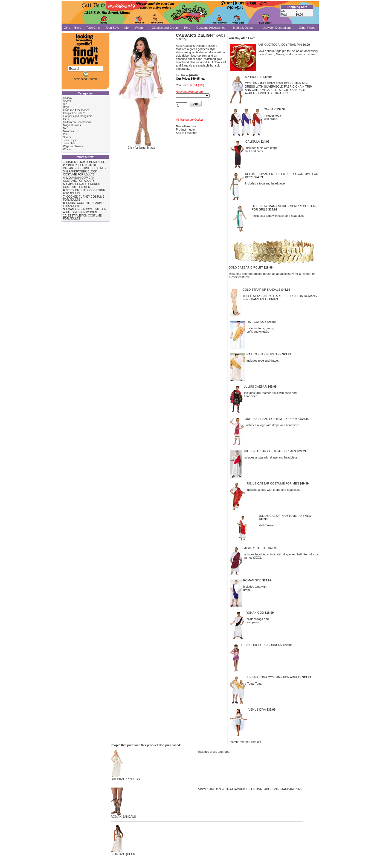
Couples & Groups (74, 113)
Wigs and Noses (73, 146)
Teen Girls (93, 28)
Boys (78, 28)
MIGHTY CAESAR (256, 548)
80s (65, 104)
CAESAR (270, 109)
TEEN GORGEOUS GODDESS (261, 645)
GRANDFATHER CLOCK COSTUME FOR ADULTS (80, 173)
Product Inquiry (186, 129)
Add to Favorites (187, 133)
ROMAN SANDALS (123, 815)
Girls (67, 28)
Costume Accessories (211, 28)
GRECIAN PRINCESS (125, 778)
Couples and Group (165, 28)
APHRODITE (253, 77)
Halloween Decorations (276, 28)
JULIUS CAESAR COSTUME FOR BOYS (272, 419)
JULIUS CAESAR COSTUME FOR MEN (270, 451)
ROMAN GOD (252, 580)
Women (140, 28)
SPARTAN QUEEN (123, 853)
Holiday (68, 98)
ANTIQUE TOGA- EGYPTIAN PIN (280, 45)
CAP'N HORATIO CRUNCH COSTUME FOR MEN (82, 186)
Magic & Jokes (243, 28)
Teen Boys (112, 28)
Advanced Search (85, 79)
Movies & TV (71, 131)
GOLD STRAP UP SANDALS (261, 290)
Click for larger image (141, 146)
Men (127, 28)
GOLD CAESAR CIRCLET (246, 267)
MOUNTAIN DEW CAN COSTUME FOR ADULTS (79, 179)
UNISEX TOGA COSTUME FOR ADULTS (274, 677)
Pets (187, 28)
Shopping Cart (297, 7)
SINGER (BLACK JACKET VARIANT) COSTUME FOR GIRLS (84, 167)
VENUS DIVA (257, 710)
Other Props (307, 28)
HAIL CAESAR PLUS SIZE (264, 354)
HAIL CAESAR (256, 322)
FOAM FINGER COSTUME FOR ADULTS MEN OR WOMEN (85, 211)
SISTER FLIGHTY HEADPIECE (86, 162)
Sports (67, 101)
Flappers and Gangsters (78, 116)
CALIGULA (253, 142)
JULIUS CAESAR (256, 387)
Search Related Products (245, 742)
